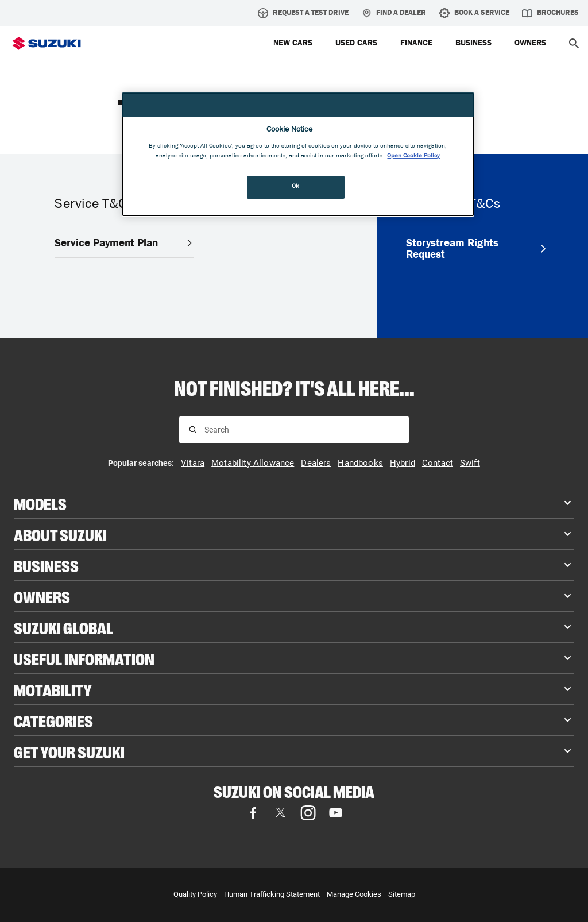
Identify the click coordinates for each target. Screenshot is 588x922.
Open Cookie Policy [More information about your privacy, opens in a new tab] (413, 156)
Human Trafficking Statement (272, 894)
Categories (53, 720)
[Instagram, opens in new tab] (308, 813)
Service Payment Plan (124, 243)
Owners (42, 596)
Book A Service (474, 13)
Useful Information (84, 658)
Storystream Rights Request (477, 248)
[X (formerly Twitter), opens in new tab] (280, 813)
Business (46, 565)
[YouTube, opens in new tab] (335, 813)
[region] (298, 155)
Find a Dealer (394, 13)
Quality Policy (195, 894)
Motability (53, 689)
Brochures (550, 13)
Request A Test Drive (303, 13)
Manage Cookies (354, 894)
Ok (296, 187)
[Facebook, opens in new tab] (253, 813)
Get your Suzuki (69, 751)
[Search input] (302, 430)
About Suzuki (60, 534)
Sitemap (402, 894)
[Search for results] (193, 429)
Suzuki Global (63, 627)
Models (40, 503)
